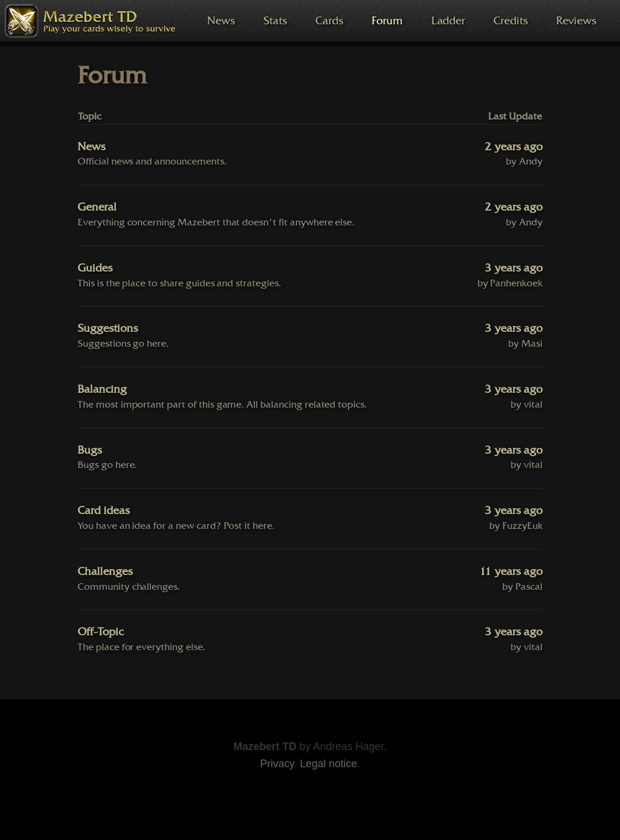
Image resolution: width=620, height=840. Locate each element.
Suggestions (108, 328)
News (91, 147)
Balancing (102, 389)
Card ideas (104, 511)
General (97, 207)
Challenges (105, 571)
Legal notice (329, 764)
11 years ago (511, 571)
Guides (95, 268)
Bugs (90, 450)
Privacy (277, 764)
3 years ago (514, 268)
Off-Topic (101, 632)
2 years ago (514, 147)
